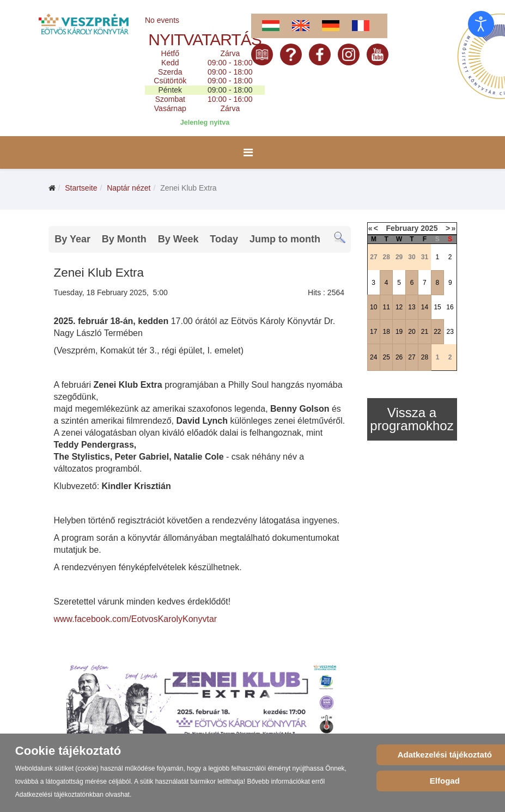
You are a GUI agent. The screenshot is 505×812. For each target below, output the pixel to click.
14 (425, 307)
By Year (72, 239)
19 (399, 332)
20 (412, 332)
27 (412, 357)
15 (437, 307)
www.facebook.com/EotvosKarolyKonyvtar (136, 619)
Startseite (81, 188)
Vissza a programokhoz (412, 419)
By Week (178, 239)
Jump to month (285, 239)
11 (386, 307)
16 (450, 307)
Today (224, 239)
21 (425, 332)
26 (399, 357)
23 (450, 332)
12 (399, 307)
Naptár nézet (129, 188)
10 (373, 307)
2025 (429, 228)
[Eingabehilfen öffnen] (481, 24)
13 (412, 307)
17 (373, 332)
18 (386, 332)
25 (386, 357)
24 (373, 357)
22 (437, 332)
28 (425, 357)
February (402, 228)
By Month (124, 239)
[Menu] (248, 152)
